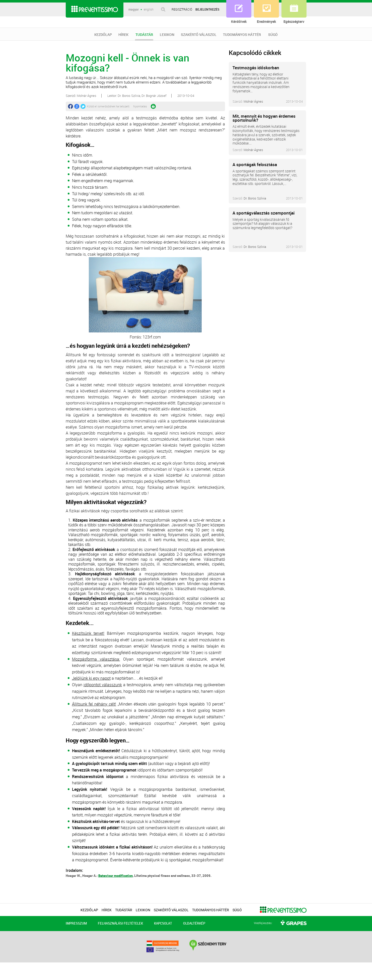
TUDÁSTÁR (144, 37)
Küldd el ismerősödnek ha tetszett (108, 106)
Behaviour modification (116, 876)
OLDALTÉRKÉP (194, 923)
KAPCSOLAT (163, 923)
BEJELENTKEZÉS (207, 9)
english (149, 9)
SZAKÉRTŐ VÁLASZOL (199, 35)
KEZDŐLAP (103, 35)
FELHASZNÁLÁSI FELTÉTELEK (120, 923)
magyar (134, 9)
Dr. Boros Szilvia (255, 198)
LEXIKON (167, 35)
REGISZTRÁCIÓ (182, 9)
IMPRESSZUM (76, 923)
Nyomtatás (140, 106)
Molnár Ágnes (253, 101)
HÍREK (123, 35)
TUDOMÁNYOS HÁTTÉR (242, 35)
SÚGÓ (273, 35)
